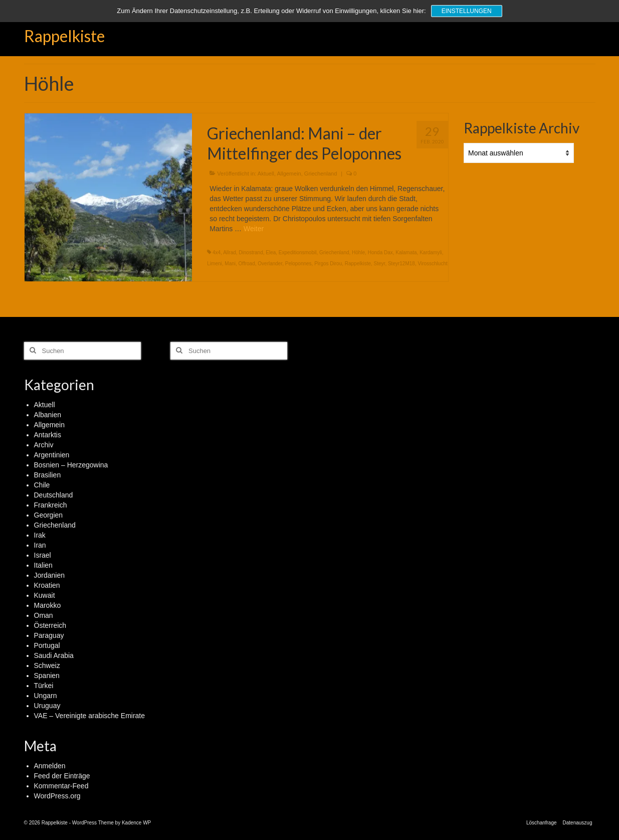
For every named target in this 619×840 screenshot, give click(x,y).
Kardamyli (431, 253)
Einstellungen (467, 11)
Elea (271, 253)
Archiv (44, 445)
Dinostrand (251, 253)
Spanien (47, 676)
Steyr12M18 (401, 264)
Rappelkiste (64, 36)
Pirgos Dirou (328, 264)
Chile (42, 485)
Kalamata (406, 253)
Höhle (358, 253)
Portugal (47, 645)
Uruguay (47, 706)
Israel (43, 555)
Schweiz (47, 665)
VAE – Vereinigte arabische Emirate (90, 716)
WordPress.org (57, 796)
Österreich (50, 625)
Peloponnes (298, 264)
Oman (44, 615)
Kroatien (47, 585)
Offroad (247, 264)
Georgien (49, 515)
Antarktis (48, 435)
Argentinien (52, 455)
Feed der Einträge (62, 776)
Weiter (254, 229)
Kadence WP (136, 823)
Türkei (44, 686)
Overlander (270, 264)
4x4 (217, 253)
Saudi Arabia (54, 655)
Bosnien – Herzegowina (71, 465)
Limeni (214, 264)
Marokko (48, 605)
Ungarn (46, 696)
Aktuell (266, 174)
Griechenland (321, 174)
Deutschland (54, 495)
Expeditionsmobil (298, 253)
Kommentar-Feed (61, 786)
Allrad (230, 253)
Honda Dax (380, 253)
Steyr (380, 264)
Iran (40, 545)
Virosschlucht (432, 264)
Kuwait (45, 595)
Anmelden (50, 766)
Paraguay (49, 635)
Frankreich (51, 505)
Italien (43, 565)
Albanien (48, 415)
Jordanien (50, 575)
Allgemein (289, 174)
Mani (230, 264)
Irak (40, 535)
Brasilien (48, 475)
